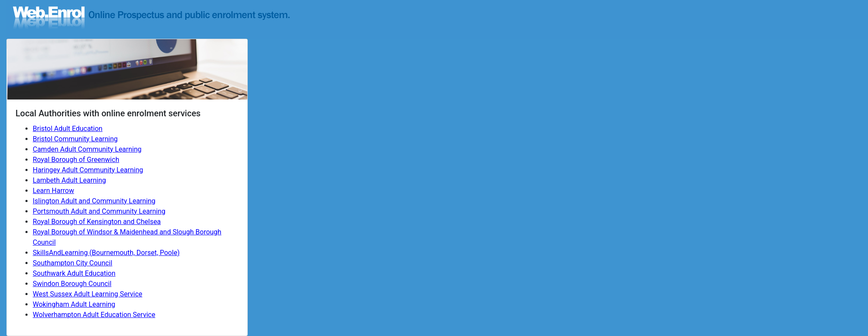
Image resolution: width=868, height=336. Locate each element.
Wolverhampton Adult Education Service (94, 315)
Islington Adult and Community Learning (94, 201)
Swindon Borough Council (72, 284)
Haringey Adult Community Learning (88, 170)
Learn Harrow (53, 191)
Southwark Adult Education (74, 273)
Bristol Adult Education (68, 129)
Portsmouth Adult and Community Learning (99, 211)
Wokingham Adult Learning (74, 304)
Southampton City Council (73, 263)
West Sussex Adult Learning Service (87, 294)
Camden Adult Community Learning (87, 149)
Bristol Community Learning (75, 139)
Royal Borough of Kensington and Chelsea (97, 222)
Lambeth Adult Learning (69, 180)
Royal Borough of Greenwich (76, 160)
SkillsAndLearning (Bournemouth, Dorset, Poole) (106, 253)
